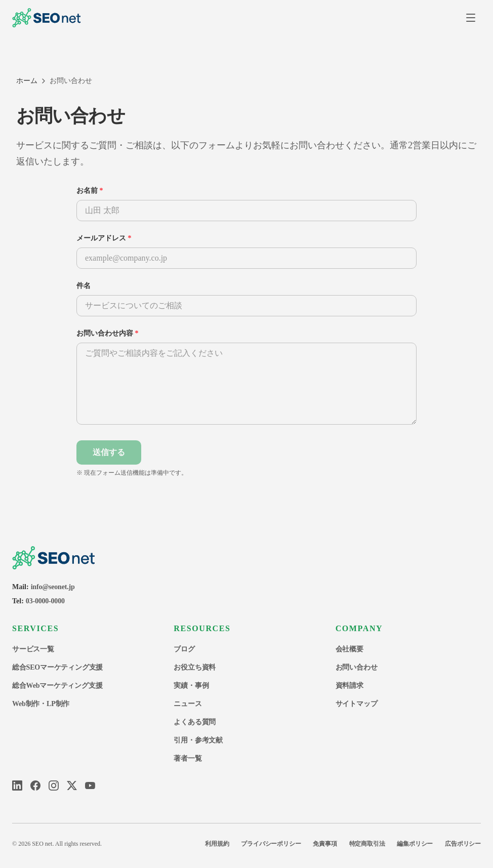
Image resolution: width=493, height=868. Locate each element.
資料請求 (350, 686)
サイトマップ (357, 704)
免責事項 (325, 844)
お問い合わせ (357, 667)
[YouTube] (90, 786)
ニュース (188, 704)
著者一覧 (188, 758)
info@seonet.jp (53, 587)
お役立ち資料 (195, 667)
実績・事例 (191, 686)
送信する (109, 452)
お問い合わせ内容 (108, 333)
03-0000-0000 (45, 601)
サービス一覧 (33, 649)
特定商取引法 (367, 844)
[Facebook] (35, 786)
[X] (72, 786)
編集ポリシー (415, 844)
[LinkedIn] (17, 786)
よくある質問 (195, 722)
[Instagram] (54, 786)
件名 (84, 286)
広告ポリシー (463, 844)
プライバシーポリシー (271, 844)
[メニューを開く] (471, 18)
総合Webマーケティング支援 (57, 686)
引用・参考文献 (198, 740)
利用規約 (217, 844)
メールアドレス (104, 238)
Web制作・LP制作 (41, 704)
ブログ (184, 649)
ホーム (27, 81)
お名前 (90, 191)
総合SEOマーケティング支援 (57, 667)
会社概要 (350, 649)
